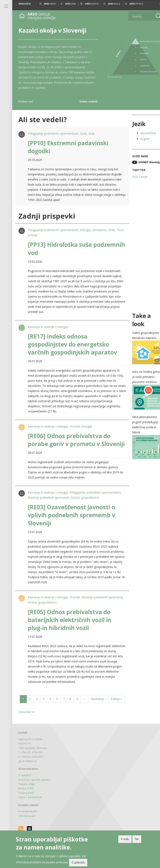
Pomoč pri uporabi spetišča (35, 796)
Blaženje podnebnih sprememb (68, 505)
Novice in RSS (26, 804)
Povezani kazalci (28, 828)
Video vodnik (84, 101)
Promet (74, 426)
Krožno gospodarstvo (105, 505)
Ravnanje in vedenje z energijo (48, 327)
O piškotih (78, 862)
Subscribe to (27, 728)
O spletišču (25, 791)
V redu (125, 839)
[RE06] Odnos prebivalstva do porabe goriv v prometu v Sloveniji (69, 444)
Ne (137, 839)
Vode (83, 133)
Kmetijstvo (99, 230)
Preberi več (26, 101)
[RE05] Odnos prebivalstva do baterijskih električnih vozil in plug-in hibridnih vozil (69, 628)
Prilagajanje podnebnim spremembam (53, 133)
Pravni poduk (26, 809)
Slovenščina (143, 133)
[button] (153, 4)
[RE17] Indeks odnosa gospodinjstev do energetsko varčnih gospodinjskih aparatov (72, 344)
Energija (85, 230)
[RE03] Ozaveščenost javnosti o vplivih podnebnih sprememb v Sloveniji (71, 523)
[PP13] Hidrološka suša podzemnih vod (59, 249)
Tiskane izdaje (27, 800)
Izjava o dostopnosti (30, 813)
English (140, 139)
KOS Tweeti (135, 177)
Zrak (91, 133)
